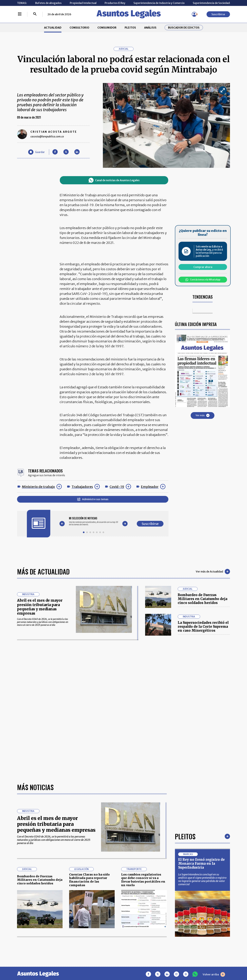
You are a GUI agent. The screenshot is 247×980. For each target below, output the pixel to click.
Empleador (150, 487)
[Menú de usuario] (194, 14)
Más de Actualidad (43, 572)
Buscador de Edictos (184, 28)
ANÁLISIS (150, 28)
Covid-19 (117, 487)
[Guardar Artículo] (36, 152)
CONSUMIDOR (107, 28)
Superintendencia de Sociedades (213, 3)
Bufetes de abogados (48, 3)
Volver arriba (214, 974)
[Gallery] (94, 521)
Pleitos (185, 836)
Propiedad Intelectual (83, 3)
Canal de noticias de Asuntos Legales (114, 180)
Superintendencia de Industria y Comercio (159, 3)
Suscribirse (218, 14)
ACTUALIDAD (53, 28)
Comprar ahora (203, 267)
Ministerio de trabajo (38, 487)
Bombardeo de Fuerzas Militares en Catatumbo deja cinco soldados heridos (203, 599)
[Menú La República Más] (20, 14)
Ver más (203, 415)
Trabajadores (82, 487)
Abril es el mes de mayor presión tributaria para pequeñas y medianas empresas (40, 607)
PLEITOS (130, 28)
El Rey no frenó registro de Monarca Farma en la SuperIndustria (201, 863)
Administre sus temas (93, 499)
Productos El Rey (115, 3)
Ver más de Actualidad (213, 572)
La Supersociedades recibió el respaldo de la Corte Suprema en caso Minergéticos (203, 627)
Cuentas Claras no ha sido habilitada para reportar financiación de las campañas (89, 880)
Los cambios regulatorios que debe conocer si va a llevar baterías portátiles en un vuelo (143, 880)
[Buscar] (35, 14)
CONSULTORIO (79, 28)
